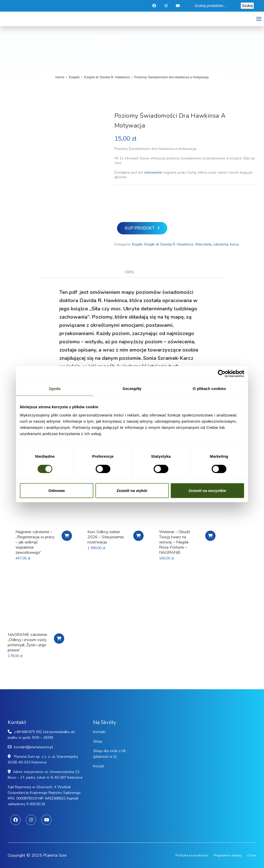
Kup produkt (140, 228)
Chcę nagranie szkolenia (67, 536)
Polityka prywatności (192, 855)
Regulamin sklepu (228, 855)
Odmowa (57, 490)
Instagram (167, 6)
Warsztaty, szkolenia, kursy (217, 244)
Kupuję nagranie (210, 536)
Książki (74, 77)
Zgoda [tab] (55, 389)
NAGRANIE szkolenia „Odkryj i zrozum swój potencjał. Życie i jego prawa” (27, 642)
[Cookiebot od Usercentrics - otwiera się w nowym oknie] (222, 374)
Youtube (178, 6)
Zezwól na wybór (132, 490)
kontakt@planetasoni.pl (34, 747)
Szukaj (247, 6)
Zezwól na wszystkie (208, 490)
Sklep (98, 741)
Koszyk (99, 766)
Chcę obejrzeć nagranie (59, 639)
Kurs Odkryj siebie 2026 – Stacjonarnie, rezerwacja (106, 537)
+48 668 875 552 (28, 732)
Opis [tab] (129, 272)
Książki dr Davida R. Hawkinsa (107, 77)
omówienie (153, 172)
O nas (252, 855)
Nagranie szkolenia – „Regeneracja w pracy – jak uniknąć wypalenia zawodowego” (35, 542)
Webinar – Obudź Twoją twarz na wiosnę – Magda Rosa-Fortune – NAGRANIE (175, 542)
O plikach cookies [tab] (209, 389)
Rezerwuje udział (138, 536)
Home (60, 77)
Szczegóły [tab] (132, 389)
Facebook (155, 6)
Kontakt (99, 732)
